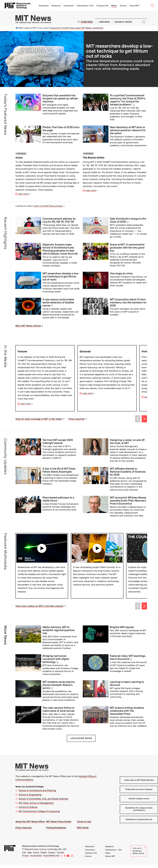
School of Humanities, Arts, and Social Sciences (43, 802)
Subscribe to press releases (139, 793)
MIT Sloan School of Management (36, 806)
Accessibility (36, 859)
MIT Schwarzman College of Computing (39, 815)
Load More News (81, 742)
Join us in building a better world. (139, 854)
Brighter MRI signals (122, 631)
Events (36, 856)
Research (56, 6)
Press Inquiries (76, 419)
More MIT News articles (28, 326)
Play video (42, 548)
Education (44, 6)
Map (30, 856)
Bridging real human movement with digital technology (56, 663)
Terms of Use (84, 825)
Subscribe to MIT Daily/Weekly (139, 784)
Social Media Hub (51, 859)
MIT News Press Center (59, 825)
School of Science (28, 811)
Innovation (69, 6)
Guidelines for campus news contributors (139, 813)
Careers (52, 856)
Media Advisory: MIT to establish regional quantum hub (59, 634)
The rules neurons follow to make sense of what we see (58, 713)
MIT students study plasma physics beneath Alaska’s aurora (59, 688)
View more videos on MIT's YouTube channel (39, 609)
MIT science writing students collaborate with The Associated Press (127, 714)
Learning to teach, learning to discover (127, 687)
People (44, 856)
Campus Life (102, 6)
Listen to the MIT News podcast (48, 206)
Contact (60, 856)
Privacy (25, 859)
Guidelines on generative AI (139, 823)
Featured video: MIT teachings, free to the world (128, 661)
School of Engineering (30, 798)
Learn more (23, 194)
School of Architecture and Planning (37, 794)
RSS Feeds (83, 831)
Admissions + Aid (85, 6)
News (114, 6)
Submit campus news (139, 802)
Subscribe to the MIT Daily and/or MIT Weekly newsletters (77, 28)
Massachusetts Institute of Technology (41, 850)
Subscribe (87, 22)
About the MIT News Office (30, 825)
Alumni (123, 6)
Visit (24, 856)
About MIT (135, 6)
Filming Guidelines (56, 831)
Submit (144, 22)
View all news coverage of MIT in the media (39, 419)
